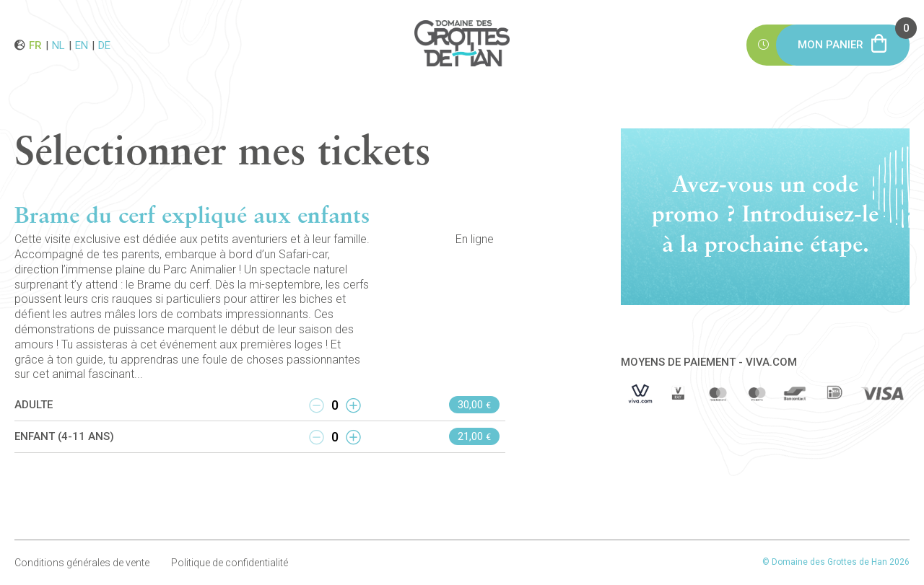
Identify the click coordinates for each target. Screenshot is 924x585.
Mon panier (854, 38)
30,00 (474, 405)
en (82, 45)
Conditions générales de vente (82, 563)
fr (35, 45)
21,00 (474, 436)
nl (58, 45)
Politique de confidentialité (230, 563)
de (104, 45)
